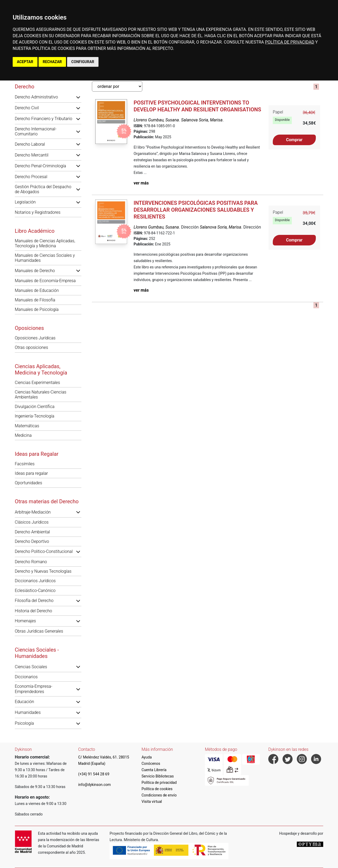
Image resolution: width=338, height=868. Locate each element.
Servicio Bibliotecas (158, 776)
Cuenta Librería (154, 770)
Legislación (25, 202)
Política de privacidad (159, 782)
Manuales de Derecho (35, 271)
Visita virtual (152, 801)
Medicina (23, 435)
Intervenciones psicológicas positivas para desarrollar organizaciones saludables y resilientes (196, 210)
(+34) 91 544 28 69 (94, 774)
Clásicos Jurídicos (32, 522)
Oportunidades (29, 483)
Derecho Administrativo (36, 97)
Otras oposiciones (31, 347)
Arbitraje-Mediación (33, 512)
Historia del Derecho (33, 611)
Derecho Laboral (30, 144)
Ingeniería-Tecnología (35, 416)
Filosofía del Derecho (34, 601)
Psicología (24, 723)
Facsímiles (25, 464)
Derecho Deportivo (32, 541)
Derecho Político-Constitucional (44, 551)
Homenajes (25, 621)
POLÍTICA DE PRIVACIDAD (289, 42)
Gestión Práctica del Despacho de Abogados (43, 189)
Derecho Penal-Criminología (40, 166)
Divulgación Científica (35, 407)
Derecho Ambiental (32, 532)
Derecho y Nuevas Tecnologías (43, 571)
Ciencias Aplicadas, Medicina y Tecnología (41, 369)
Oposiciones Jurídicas (35, 338)
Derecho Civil (27, 108)
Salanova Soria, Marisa (202, 120)
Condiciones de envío (159, 795)
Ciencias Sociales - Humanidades (37, 653)
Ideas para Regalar (37, 454)
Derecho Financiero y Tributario (44, 119)
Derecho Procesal (31, 177)
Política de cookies (157, 789)
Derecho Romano (31, 562)
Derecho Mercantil (32, 155)
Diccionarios (26, 677)
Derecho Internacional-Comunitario (36, 131)
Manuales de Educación (37, 290)
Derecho (25, 87)
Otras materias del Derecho (47, 501)
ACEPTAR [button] (25, 62)
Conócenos (151, 763)
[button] (78, 97)
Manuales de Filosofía (35, 300)
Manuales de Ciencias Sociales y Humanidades (45, 258)
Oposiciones (29, 328)
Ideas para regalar (31, 473)
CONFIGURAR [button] (83, 62)
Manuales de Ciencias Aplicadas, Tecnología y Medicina (45, 243)
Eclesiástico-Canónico (35, 590)
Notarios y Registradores (38, 212)
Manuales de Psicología (37, 309)
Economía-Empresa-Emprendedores (34, 689)
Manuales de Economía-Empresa (45, 281)
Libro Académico (35, 231)
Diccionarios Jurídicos (35, 581)
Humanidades (28, 712)
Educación (24, 702)
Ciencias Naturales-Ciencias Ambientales (41, 395)
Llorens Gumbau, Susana (156, 120)
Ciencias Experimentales (37, 383)
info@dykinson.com (95, 785)
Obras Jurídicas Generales (39, 631)
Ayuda (147, 757)
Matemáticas (27, 426)
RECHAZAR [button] (52, 62)
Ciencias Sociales (31, 667)
